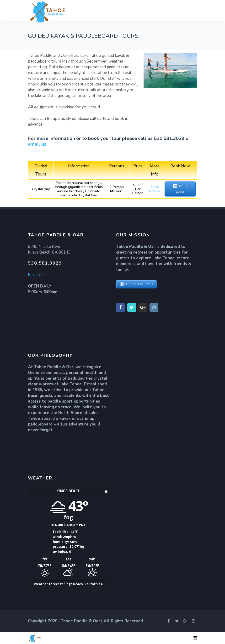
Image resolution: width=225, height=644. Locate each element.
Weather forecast (68, 584)
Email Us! (36, 275)
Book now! (182, 189)
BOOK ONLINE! (139, 284)
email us (37, 144)
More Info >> (155, 189)
